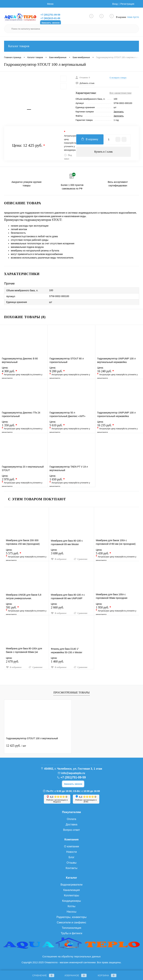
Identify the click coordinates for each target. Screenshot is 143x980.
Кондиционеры (71, 901)
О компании (71, 846)
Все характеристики (120, 93)
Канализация (71, 890)
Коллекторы (71, 895)
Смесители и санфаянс (71, 922)
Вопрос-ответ (71, 830)
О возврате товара (118, 77)
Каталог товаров (71, 46)
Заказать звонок (50, 23)
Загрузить (119, 112)
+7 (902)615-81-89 (50, 18)
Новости (71, 852)
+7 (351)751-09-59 (50, 15)
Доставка (72, 824)
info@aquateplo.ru (73, 773)
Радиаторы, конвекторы (72, 917)
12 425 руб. (16, 746)
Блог (72, 857)
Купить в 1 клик (104, 152)
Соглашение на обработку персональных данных (71, 956)
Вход (115, 4)
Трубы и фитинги (71, 933)
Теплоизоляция (71, 928)
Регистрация (127, 4)
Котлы (71, 906)
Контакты (71, 868)
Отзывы (72, 863)
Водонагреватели (71, 885)
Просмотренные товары (71, 693)
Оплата (71, 819)
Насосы (71, 912)
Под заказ (68, 157)
